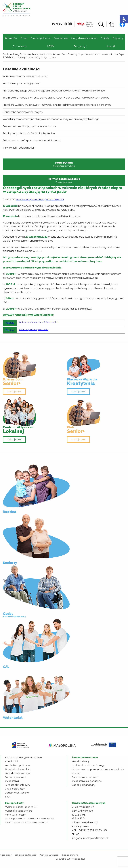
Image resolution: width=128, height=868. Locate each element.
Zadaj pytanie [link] (64, 164)
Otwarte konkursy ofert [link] (17, 769)
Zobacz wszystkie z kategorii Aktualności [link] (40, 200)
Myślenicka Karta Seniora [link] (19, 811)
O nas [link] (24, 38)
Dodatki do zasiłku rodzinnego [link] (89, 765)
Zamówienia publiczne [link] (17, 765)
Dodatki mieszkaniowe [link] (17, 793)
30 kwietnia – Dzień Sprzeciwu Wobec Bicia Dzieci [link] (32, 141)
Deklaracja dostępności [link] (26, 855)
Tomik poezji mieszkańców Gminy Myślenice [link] (29, 133)
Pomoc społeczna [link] (41, 38)
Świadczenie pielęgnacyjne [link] (87, 781)
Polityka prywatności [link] (49, 855)
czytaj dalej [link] (14, 392)
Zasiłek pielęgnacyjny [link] (84, 785)
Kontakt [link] (111, 46)
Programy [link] (118, 38)
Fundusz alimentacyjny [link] (18, 785)
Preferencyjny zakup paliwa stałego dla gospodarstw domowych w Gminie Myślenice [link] (54, 91)
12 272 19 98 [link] (62, 24)
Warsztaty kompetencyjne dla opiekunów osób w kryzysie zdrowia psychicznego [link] (51, 119)
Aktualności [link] (11, 38)
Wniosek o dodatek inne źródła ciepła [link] (38, 322)
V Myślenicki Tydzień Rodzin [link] (19, 148)
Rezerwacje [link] (80, 46)
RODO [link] (51, 46)
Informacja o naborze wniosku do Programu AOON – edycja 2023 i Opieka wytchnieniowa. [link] (56, 98)
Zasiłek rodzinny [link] (81, 761)
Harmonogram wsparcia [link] (64, 180)
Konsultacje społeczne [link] (17, 773)
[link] (124, 19)
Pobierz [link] (10, 323)
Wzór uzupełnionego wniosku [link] (34, 330)
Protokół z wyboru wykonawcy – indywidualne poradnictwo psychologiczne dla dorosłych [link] (57, 105)
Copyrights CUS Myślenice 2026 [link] (71, 859)
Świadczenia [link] (61, 38)
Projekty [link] (105, 38)
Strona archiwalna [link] (70, 855)
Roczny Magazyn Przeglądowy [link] (21, 83)
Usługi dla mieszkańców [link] (84, 38)
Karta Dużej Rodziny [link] (16, 815)
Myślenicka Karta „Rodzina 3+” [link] (21, 807)
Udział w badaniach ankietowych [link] (23, 112)
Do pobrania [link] (20, 46)
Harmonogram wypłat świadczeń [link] (23, 758)
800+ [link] (8, 797)
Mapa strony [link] (6, 855)
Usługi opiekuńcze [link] (15, 789)
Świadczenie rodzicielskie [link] (86, 777)
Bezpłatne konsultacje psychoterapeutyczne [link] (30, 126)
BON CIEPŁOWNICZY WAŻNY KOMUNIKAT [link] (25, 76)
